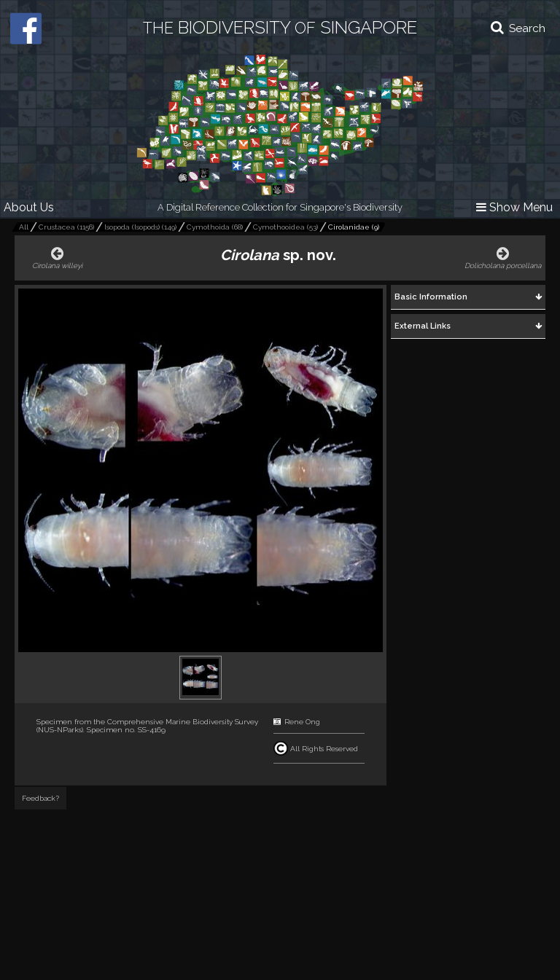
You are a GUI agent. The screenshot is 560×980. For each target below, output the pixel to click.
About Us (29, 207)
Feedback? (40, 798)
